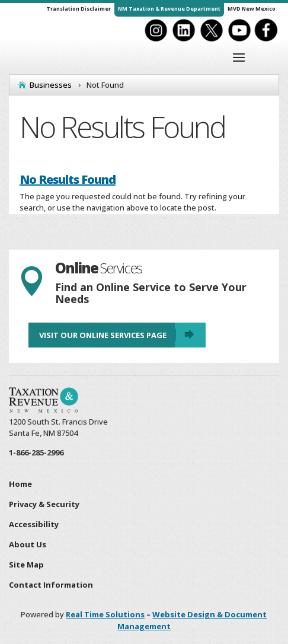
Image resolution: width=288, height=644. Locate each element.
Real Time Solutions (105, 614)
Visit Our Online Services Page (103, 335)
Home (20, 484)
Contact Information (51, 585)
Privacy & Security (44, 504)
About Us (28, 544)
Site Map (26, 565)
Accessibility (34, 524)
